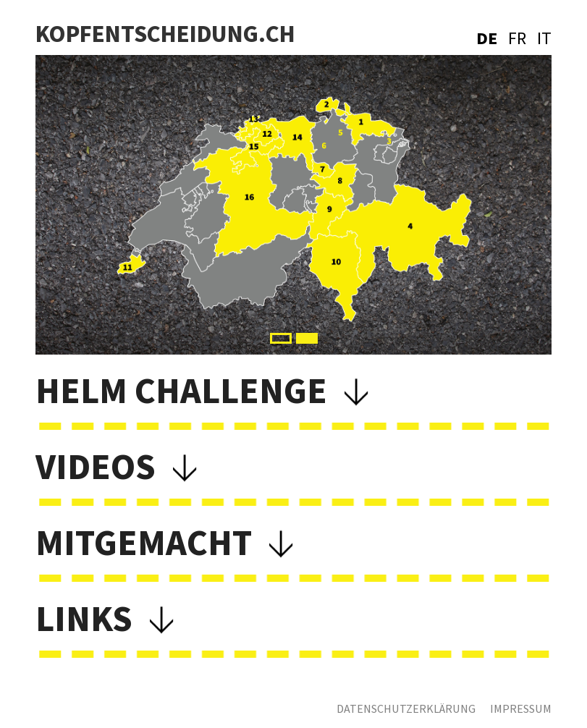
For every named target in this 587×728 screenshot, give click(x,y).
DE (487, 39)
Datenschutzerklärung (406, 709)
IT (544, 39)
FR (517, 39)
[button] (281, 338)
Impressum (521, 709)
